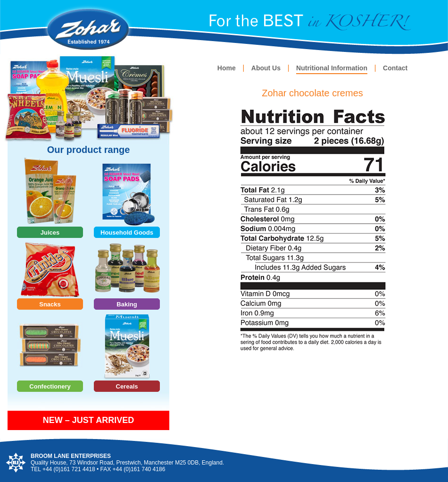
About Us (266, 68)
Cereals (127, 386)
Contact (395, 68)
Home (227, 68)
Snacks (50, 304)
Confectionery (50, 386)
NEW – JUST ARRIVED (88, 420)
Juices (50, 233)
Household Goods (127, 233)
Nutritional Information (332, 68)
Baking (127, 304)
